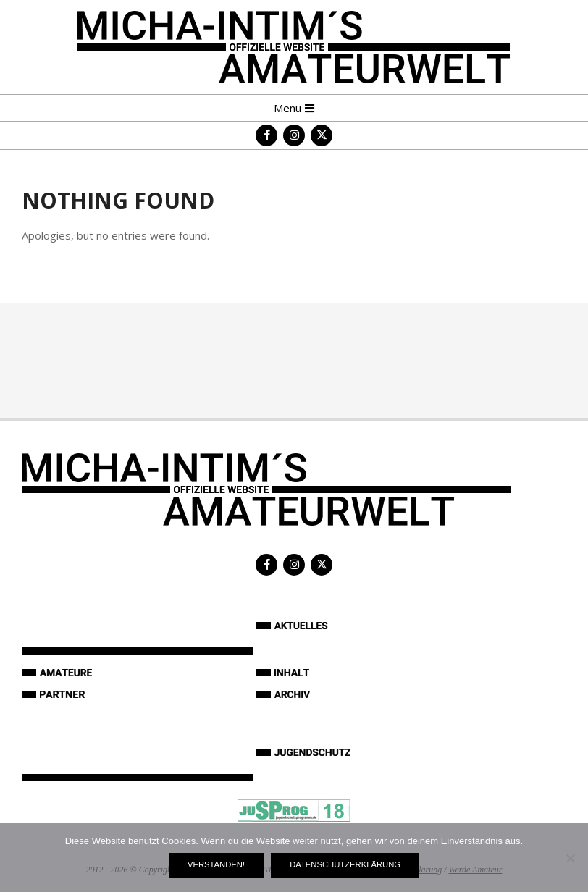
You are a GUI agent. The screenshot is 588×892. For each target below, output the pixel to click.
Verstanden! (216, 864)
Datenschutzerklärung (345, 864)
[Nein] (570, 858)
